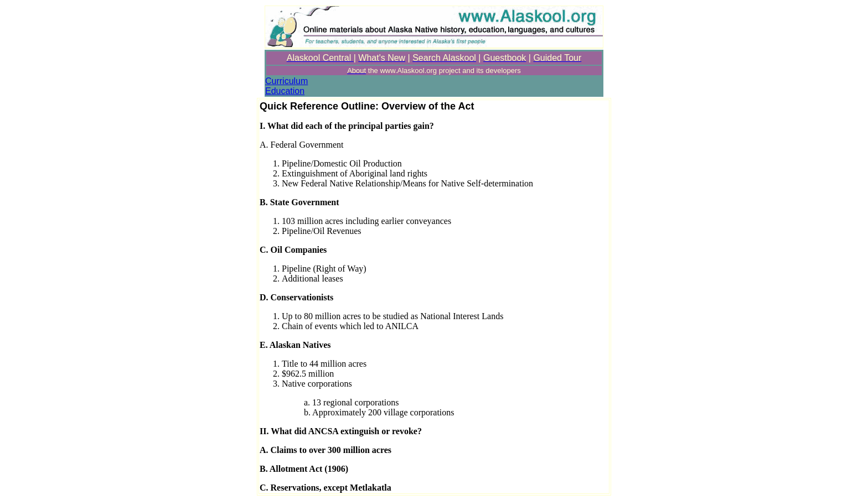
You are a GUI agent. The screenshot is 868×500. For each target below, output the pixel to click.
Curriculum (286, 81)
